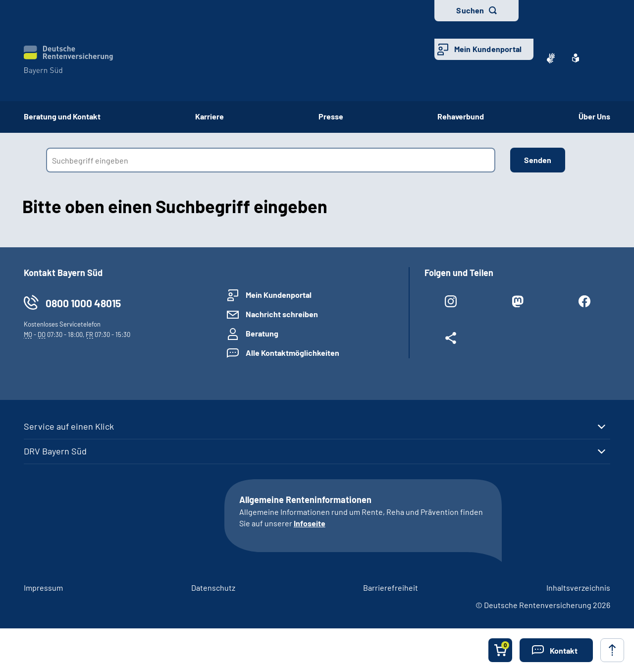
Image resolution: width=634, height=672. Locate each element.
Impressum (43, 588)
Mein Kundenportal (488, 49)
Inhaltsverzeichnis (578, 588)
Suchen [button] (470, 10)
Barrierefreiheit (391, 588)
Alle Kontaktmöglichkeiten (292, 353)
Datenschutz (213, 588)
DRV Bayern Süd (55, 451)
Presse (331, 116)
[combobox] (271, 160)
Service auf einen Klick (69, 426)
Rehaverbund (461, 116)
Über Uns (594, 116)
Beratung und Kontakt (62, 116)
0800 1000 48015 (83, 303)
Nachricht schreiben (282, 314)
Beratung (262, 333)
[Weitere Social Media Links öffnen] (450, 340)
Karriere (210, 116)
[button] (556, 650)
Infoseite (310, 523)
